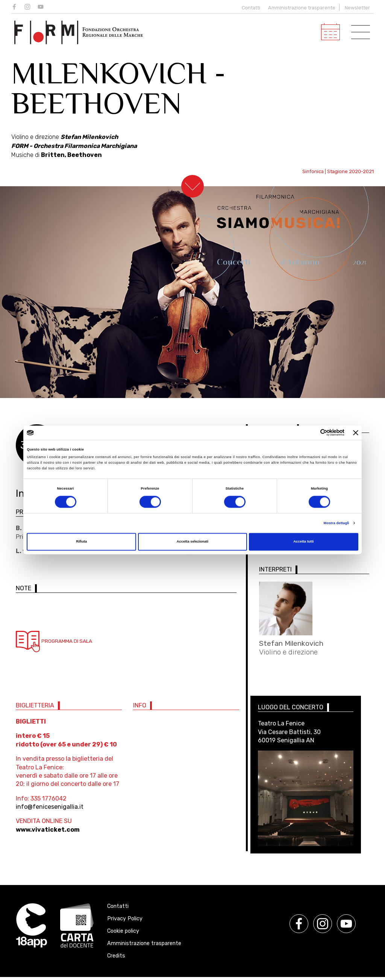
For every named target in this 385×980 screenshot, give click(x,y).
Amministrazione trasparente (302, 8)
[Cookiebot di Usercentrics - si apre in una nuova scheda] (311, 433)
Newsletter (357, 8)
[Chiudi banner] (356, 433)
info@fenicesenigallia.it (50, 810)
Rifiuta (81, 542)
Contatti (249, 8)
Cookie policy (123, 934)
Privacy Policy (125, 922)
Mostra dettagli (336, 523)
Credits (116, 959)
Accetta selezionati (192, 542)
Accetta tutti (303, 542)
